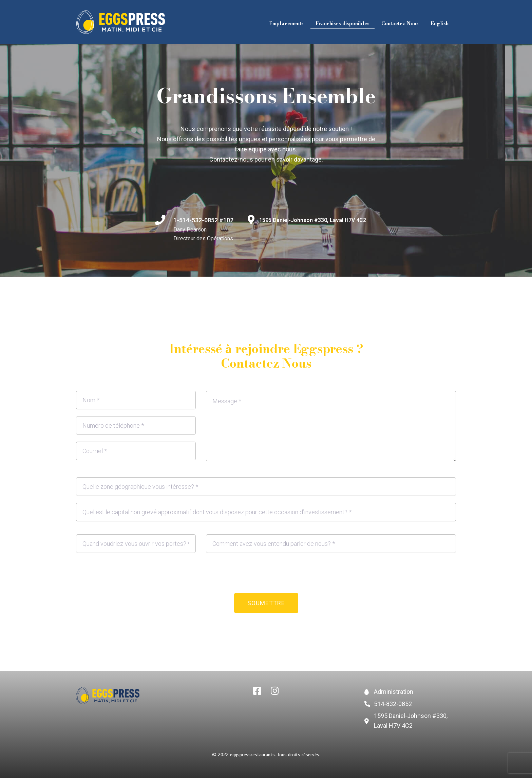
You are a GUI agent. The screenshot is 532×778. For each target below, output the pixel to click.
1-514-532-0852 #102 (203, 220)
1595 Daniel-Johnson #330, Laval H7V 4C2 (313, 220)
